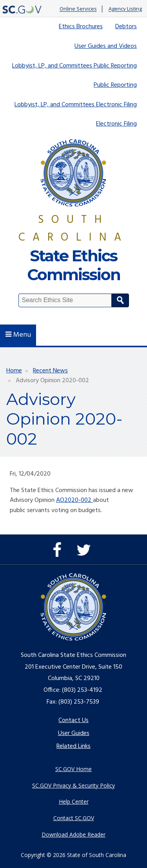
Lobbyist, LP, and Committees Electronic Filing (76, 105)
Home (14, 371)
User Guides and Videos (106, 46)
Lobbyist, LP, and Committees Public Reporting (74, 66)
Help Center (74, 801)
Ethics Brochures (81, 27)
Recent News (50, 371)
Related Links (73, 746)
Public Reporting (115, 85)
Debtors (126, 27)
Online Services (78, 9)
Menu (18, 335)
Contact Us (73, 720)
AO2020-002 (74, 500)
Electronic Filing (116, 124)
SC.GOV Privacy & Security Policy (73, 785)
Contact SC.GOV (74, 818)
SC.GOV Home (73, 769)
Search (120, 300)
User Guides (74, 733)
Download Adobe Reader (73, 834)
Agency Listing (125, 9)
